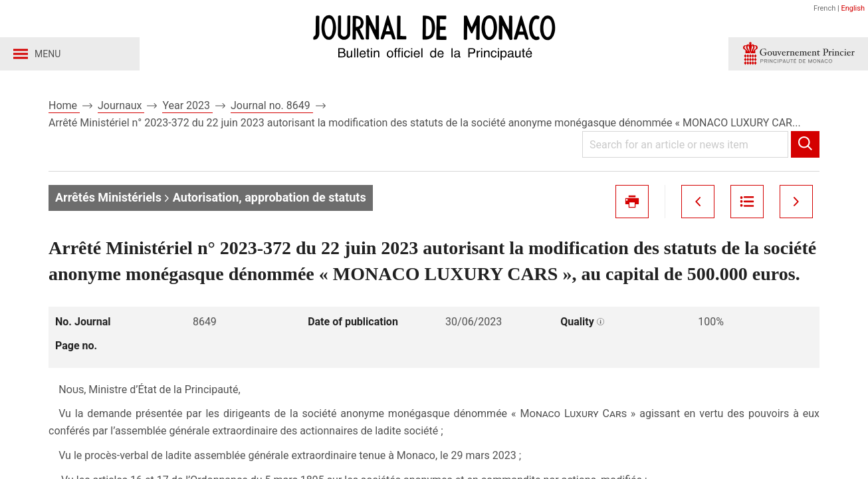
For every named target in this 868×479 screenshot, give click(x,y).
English (853, 8)
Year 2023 (187, 105)
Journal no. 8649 (272, 105)
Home (64, 105)
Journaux (121, 105)
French (824, 8)
